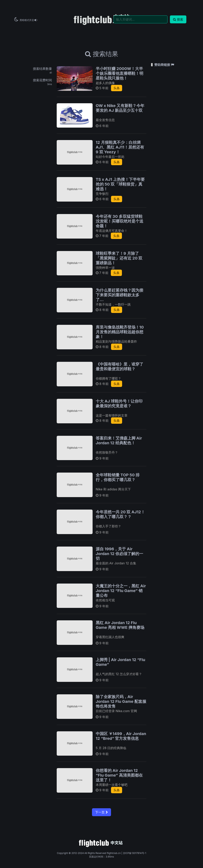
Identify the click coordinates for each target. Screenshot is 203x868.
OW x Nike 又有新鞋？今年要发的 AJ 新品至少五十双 (120, 108)
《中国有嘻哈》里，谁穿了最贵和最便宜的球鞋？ (120, 367)
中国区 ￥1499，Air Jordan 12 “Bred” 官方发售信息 (121, 736)
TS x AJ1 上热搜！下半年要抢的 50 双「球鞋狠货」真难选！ (120, 184)
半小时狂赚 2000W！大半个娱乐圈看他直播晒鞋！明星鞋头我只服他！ (120, 73)
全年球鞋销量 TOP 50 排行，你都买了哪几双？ (118, 477)
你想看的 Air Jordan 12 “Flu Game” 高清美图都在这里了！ (119, 775)
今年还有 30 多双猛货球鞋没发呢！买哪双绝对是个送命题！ (120, 221)
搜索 (178, 19)
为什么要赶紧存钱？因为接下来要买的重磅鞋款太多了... (120, 295)
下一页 (101, 812)
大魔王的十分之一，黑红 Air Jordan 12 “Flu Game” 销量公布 (121, 591)
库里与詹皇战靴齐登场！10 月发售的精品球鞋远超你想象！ (120, 332)
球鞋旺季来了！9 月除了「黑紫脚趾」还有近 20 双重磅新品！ (119, 258)
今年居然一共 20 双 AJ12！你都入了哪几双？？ (120, 514)
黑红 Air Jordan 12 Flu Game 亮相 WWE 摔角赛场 (120, 625)
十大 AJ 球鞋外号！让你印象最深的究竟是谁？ (119, 404)
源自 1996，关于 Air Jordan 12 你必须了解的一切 (119, 554)
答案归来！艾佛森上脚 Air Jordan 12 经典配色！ (119, 441)
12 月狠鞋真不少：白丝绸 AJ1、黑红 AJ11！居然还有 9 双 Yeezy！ (120, 147)
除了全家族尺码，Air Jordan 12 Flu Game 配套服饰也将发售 (121, 701)
